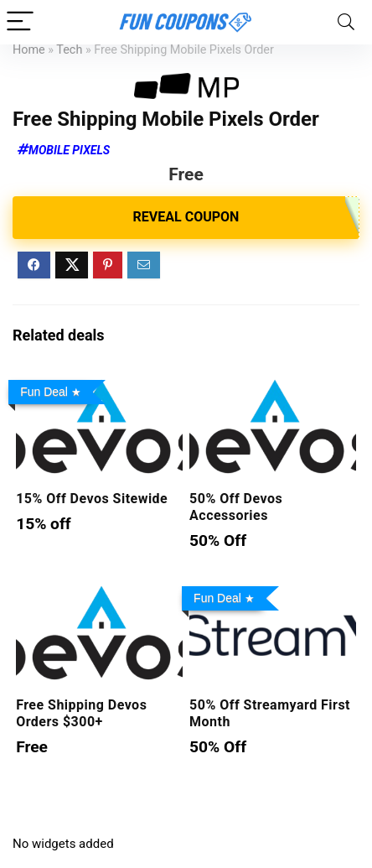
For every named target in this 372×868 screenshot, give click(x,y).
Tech (69, 50)
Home (29, 50)
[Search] (346, 22)
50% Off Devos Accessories (236, 507)
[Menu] (20, 22)
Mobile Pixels (69, 150)
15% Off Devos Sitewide (92, 499)
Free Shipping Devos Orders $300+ (81, 713)
